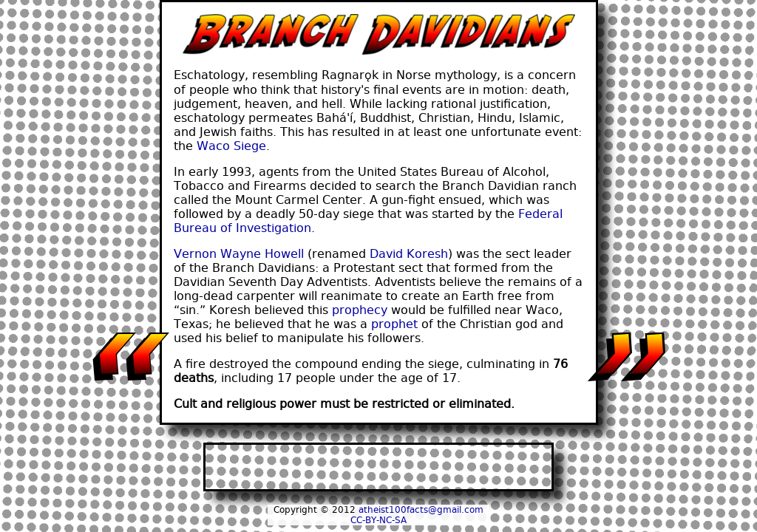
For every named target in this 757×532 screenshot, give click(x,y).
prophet (394, 324)
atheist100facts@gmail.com (421, 510)
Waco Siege (231, 146)
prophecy (360, 310)
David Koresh (409, 254)
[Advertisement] (378, 467)
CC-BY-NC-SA (378, 520)
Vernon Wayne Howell (239, 254)
